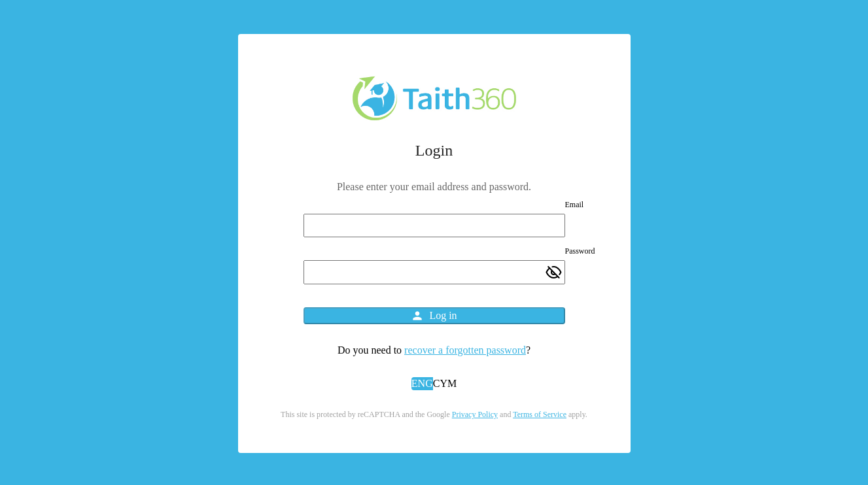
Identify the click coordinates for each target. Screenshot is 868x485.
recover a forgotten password (465, 350)
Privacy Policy (475, 414)
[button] (422, 384)
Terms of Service (540, 414)
